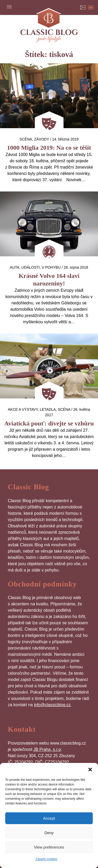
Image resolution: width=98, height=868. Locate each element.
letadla (48, 409)
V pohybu (51, 267)
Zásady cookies (46, 859)
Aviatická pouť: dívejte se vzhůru (49, 423)
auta (15, 267)
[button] (90, 770)
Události (31, 267)
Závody (41, 139)
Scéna (26, 139)
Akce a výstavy (23, 409)
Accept (49, 818)
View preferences (49, 847)
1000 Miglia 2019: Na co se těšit (49, 148)
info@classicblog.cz (52, 705)
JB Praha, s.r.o (47, 749)
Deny (49, 833)
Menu (9, 7)
